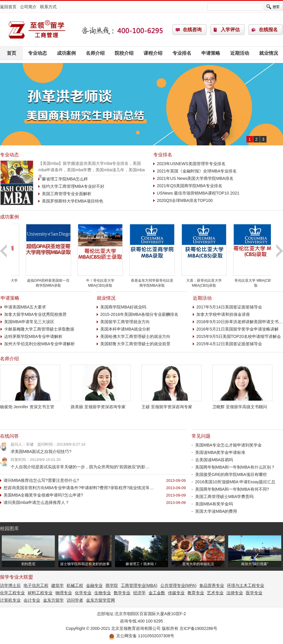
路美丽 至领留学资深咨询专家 (101, 404)
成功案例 (66, 53)
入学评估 (230, 30)
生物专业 (103, 593)
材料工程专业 (40, 593)
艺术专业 (215, 593)
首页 (11, 53)
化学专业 (83, 593)
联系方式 (48, 7)
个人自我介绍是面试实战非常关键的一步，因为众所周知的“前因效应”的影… (80, 467)
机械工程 (75, 585)
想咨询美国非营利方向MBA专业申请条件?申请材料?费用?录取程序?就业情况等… (79, 488)
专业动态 (37, 53)
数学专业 (122, 593)
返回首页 (8, 7)
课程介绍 (153, 53)
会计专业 (32, 600)
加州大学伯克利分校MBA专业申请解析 (40, 344)
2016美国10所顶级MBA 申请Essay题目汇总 (235, 482)
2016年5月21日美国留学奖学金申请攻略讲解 (237, 329)
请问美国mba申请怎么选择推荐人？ (41, 502)
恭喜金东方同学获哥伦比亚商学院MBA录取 (193, 281)
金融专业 (94, 585)
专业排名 (182, 53)
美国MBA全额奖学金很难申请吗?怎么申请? (43, 495)
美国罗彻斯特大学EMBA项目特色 (73, 201)
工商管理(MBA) (37, 30)
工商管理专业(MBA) (139, 585)
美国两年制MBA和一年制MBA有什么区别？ (235, 467)
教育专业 (196, 593)
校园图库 (9, 528)
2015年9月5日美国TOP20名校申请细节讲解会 (239, 336)
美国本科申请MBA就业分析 (125, 329)
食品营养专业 (212, 585)
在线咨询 (192, 30)
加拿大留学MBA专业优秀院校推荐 (35, 314)
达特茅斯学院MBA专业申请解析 (33, 336)
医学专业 (254, 593)
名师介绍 (95, 53)
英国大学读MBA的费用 (216, 511)
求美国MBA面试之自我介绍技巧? (46, 452)
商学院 (112, 585)
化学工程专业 (12, 593)
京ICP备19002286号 (198, 628)
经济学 (139, 593)
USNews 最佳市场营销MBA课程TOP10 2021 (198, 193)
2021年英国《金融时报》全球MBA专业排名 (197, 171)
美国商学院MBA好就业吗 (123, 307)
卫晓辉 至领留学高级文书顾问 (242, 404)
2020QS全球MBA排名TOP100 (185, 200)
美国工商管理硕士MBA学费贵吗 (224, 497)
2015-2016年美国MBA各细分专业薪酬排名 (139, 314)
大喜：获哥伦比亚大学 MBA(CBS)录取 (245, 281)
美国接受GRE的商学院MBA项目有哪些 (231, 474)
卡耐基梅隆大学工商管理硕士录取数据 (39, 329)
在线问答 (9, 436)
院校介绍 (124, 53)
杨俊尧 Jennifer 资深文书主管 (30, 404)
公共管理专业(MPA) (178, 585)
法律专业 (235, 593)
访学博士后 (10, 585)
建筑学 (57, 585)
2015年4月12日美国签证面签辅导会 (229, 344)
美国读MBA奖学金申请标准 (220, 452)
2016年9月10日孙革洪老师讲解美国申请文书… (240, 322)
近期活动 (240, 53)
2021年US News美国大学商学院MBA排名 (195, 178)
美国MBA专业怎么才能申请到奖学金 (228, 445)
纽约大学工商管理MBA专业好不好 (73, 186)
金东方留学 (53, 600)
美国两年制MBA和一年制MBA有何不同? (232, 489)
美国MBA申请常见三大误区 (29, 322)
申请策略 (211, 53)
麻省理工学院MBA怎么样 (65, 179)
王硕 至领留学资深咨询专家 (172, 404)
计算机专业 (10, 600)
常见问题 (201, 436)
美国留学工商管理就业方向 (125, 322)
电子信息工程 (36, 585)
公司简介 (28, 7)
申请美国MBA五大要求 (25, 307)
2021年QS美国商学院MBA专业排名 (190, 186)
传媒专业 (176, 593)
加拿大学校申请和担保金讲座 (223, 314)
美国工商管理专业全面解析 (67, 194)
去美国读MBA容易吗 (214, 460)
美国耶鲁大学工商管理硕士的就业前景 (135, 344)
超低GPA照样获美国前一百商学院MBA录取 (89, 281)
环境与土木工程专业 (246, 585)
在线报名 (268, 30)
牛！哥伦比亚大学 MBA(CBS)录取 (141, 281)
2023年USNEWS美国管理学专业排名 (191, 164)
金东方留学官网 (101, 600)
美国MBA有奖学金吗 (214, 504)
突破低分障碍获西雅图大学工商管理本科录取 (37, 281)
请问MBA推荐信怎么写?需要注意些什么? (46, 480)
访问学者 (75, 600)
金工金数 (157, 593)
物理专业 (64, 593)
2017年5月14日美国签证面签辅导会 (229, 307)
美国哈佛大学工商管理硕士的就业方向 (135, 336)
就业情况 (269, 53)
